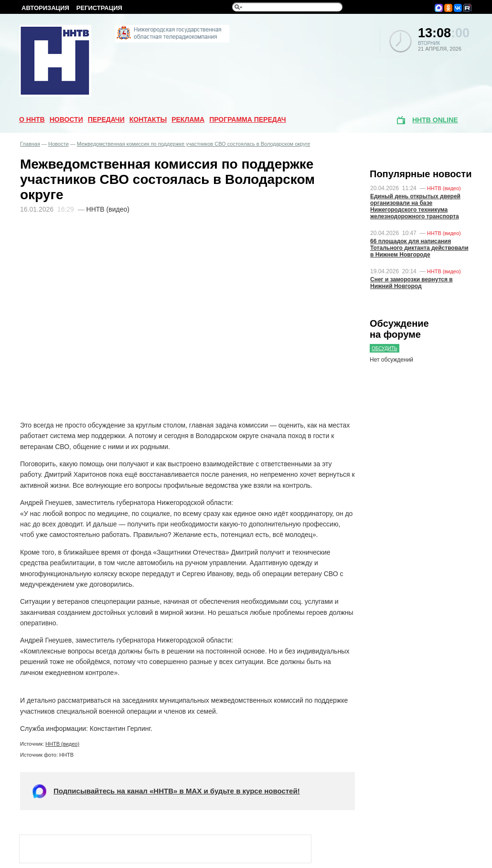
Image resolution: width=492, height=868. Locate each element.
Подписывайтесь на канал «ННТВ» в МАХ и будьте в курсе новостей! (177, 791)
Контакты (148, 119)
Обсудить (385, 348)
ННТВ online (435, 120)
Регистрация (99, 8)
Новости (66, 119)
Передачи (106, 119)
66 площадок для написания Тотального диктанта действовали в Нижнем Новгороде (419, 248)
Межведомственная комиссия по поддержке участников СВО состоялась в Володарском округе (194, 144)
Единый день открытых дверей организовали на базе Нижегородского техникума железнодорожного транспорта (415, 206)
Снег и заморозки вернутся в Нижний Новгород (412, 283)
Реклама (188, 119)
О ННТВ (32, 119)
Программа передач (248, 119)
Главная (30, 144)
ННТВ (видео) (62, 744)
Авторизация (45, 8)
